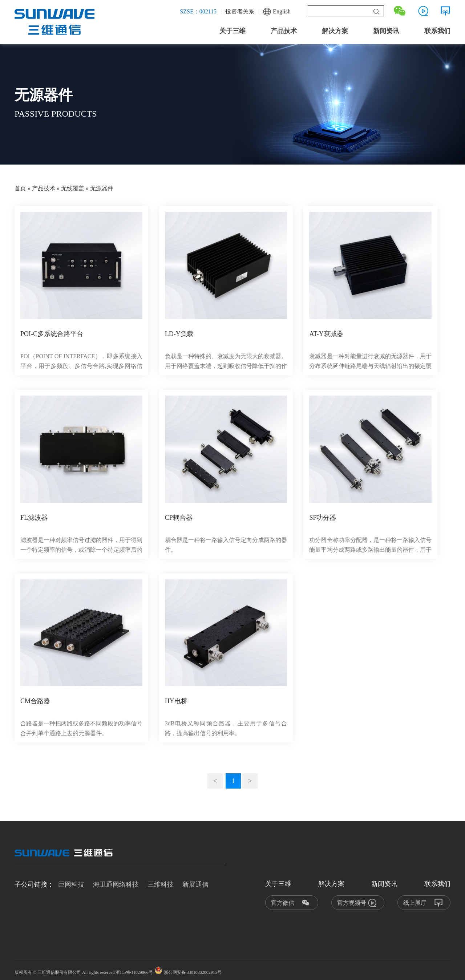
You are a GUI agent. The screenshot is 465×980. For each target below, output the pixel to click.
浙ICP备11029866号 (134, 972)
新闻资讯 (386, 31)
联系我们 (437, 31)
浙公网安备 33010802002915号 (188, 972)
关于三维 (232, 31)
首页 (20, 188)
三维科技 (161, 884)
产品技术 (284, 31)
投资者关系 (240, 11)
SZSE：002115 (198, 11)
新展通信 (195, 884)
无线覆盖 (73, 188)
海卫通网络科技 (116, 884)
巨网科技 (71, 884)
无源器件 (102, 188)
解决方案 (335, 31)
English (277, 12)
